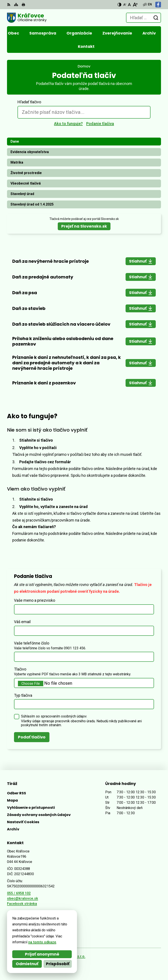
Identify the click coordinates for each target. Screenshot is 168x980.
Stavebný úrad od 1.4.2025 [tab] (32, 204)
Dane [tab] (15, 141)
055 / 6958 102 (19, 893)
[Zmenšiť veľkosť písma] (125, 5)
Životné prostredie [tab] (26, 173)
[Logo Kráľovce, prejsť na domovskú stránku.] (27, 18)
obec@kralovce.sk (23, 898)
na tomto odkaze (24, 942)
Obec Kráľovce (59, 962)
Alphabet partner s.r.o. (67, 956)
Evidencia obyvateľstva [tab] (30, 152)
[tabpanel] (84, 322)
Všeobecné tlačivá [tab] (26, 183)
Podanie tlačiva (100, 124)
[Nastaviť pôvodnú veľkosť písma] (129, 5)
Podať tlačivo (32, 737)
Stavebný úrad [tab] (22, 194)
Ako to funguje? (68, 124)
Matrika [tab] (17, 162)
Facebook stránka (22, 904)
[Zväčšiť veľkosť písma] (135, 5)
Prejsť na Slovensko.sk (84, 226)
